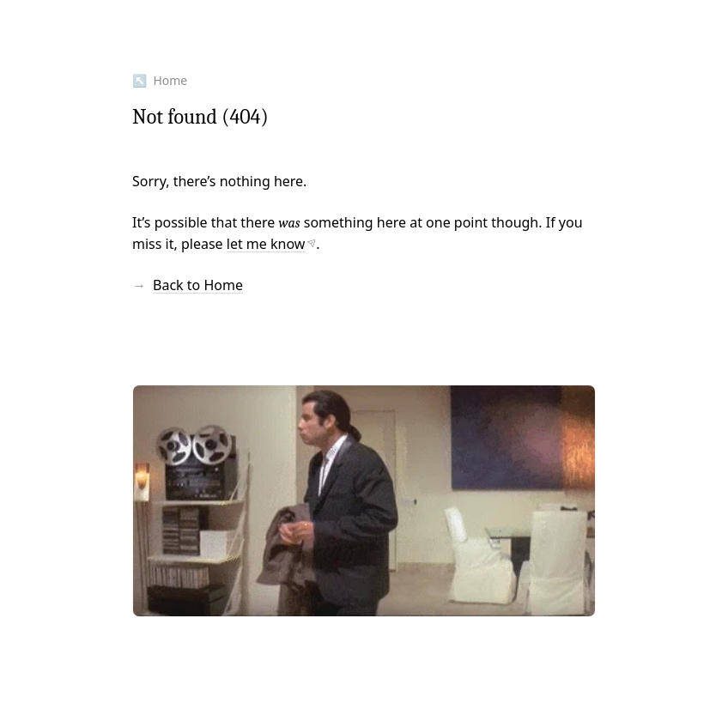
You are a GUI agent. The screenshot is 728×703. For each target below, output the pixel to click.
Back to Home (198, 285)
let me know (266, 244)
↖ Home (160, 80)
